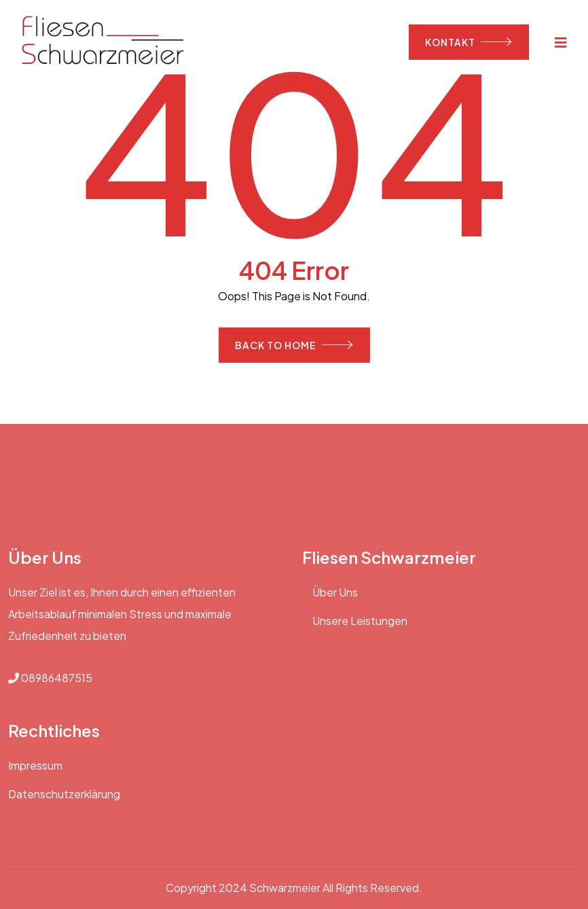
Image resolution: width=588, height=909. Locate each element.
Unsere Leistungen (360, 621)
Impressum (35, 765)
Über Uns (335, 592)
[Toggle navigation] (561, 42)
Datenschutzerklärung (64, 794)
